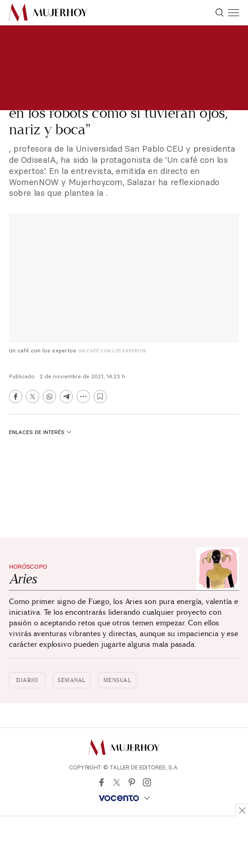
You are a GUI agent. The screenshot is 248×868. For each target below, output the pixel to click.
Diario (27, 680)
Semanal (72, 680)
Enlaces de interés (40, 432)
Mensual (118, 680)
